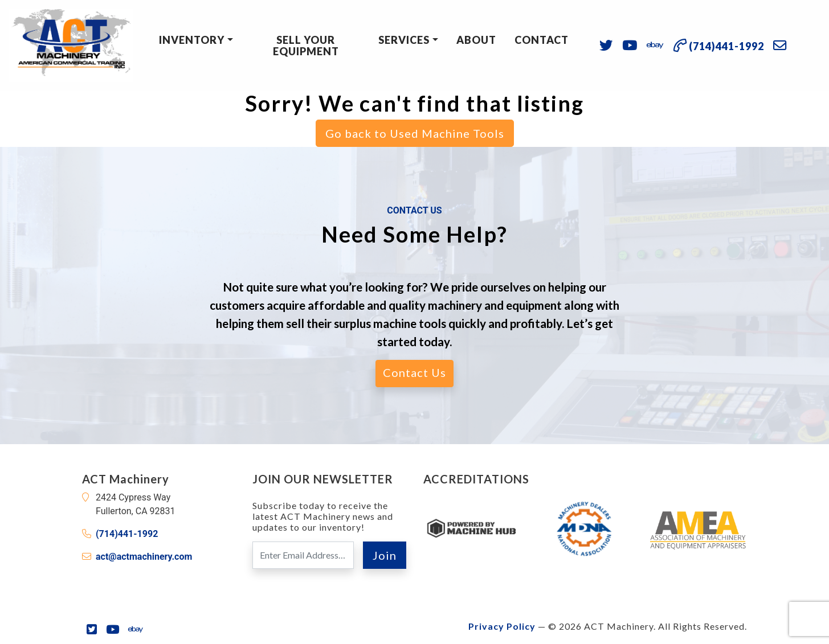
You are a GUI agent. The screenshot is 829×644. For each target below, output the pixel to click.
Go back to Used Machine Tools (415, 133)
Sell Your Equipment (306, 46)
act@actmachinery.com (144, 557)
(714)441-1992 (127, 534)
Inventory (192, 40)
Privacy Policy (502, 626)
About (476, 40)
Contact (542, 40)
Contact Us (414, 372)
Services (404, 40)
